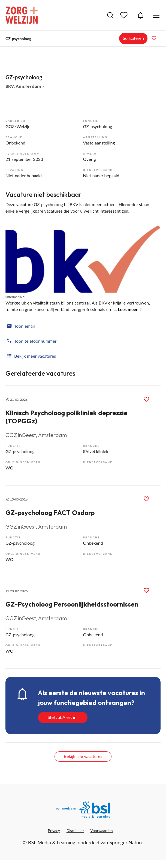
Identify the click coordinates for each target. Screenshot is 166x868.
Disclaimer (75, 831)
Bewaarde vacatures (125, 15)
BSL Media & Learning (52, 842)
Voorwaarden (102, 831)
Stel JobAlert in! (63, 717)
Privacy (54, 831)
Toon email (20, 325)
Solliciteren (133, 38)
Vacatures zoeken (110, 15)
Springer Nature (126, 842)
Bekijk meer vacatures (31, 355)
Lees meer (128, 309)
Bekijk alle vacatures (83, 756)
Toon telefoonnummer (31, 340)
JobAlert (140, 15)
